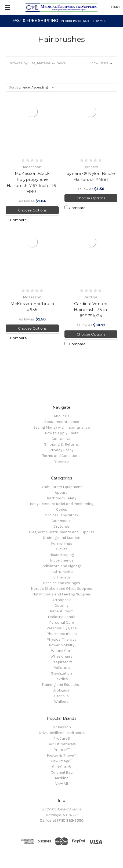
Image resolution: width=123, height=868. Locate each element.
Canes (62, 509)
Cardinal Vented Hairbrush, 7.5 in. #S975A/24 (91, 310)
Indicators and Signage (61, 566)
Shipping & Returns (61, 444)
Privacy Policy (61, 450)
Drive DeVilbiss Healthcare (62, 733)
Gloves (62, 549)
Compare (16, 220)
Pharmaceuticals (62, 634)
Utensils (61, 696)
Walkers (61, 702)
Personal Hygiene (61, 628)
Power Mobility (62, 645)
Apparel (62, 493)
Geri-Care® (61, 767)
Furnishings (62, 543)
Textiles (61, 679)
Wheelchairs (61, 656)
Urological (61, 690)
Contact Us (61, 439)
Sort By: (15, 87)
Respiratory (62, 662)
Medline (61, 778)
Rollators (62, 668)
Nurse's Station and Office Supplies (61, 589)
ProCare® (62, 738)
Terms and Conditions (61, 456)
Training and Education (62, 685)
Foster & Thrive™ (61, 755)
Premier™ (61, 750)
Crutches (62, 526)
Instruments (61, 572)
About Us (62, 416)
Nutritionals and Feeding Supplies (62, 594)
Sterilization (61, 673)
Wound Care (62, 651)
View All (62, 784)
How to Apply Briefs (62, 433)
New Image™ (62, 761)
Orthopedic (61, 600)
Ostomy (61, 606)
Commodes (61, 521)
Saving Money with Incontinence (61, 427)
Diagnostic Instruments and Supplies (62, 532)
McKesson (62, 727)
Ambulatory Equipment (62, 487)
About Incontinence (62, 422)
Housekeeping (62, 555)
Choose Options (32, 210)
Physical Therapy (61, 639)
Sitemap (61, 461)
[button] (61, 63)
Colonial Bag (62, 772)
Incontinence (62, 560)
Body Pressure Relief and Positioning (62, 504)
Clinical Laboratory (61, 515)
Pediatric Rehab (62, 617)
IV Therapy (61, 577)
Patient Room (62, 611)
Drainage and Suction (61, 538)
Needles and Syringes (61, 583)
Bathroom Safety (62, 498)
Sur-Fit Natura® (62, 744)
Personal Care (61, 622)
